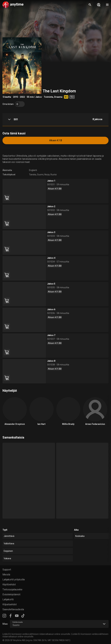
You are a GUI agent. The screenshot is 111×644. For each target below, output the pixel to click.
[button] (56, 120)
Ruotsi (54, 175)
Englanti (33, 170)
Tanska (33, 175)
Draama (58, 97)
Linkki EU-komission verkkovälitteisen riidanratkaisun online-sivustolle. (37, 634)
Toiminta (48, 97)
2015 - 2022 (19, 97)
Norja (47, 175)
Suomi (40, 175)
